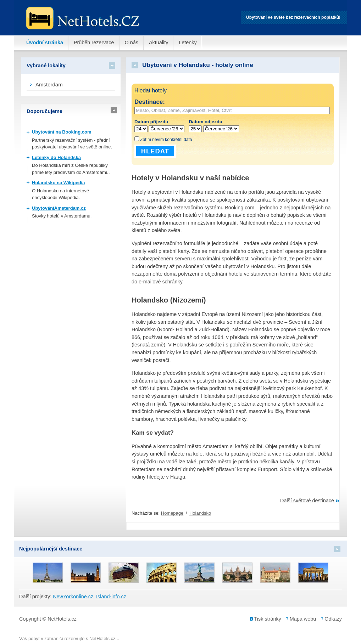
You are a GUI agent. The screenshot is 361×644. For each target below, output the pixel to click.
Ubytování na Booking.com (62, 132)
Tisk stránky (268, 619)
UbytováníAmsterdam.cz (59, 208)
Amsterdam (49, 84)
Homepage (172, 513)
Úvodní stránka (45, 43)
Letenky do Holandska (56, 157)
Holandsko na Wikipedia (58, 183)
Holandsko (200, 513)
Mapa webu (303, 619)
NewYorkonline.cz (73, 597)
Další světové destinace (307, 501)
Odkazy (333, 619)
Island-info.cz (111, 597)
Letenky (188, 43)
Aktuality (159, 43)
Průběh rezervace (94, 43)
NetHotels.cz (62, 619)
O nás (132, 43)
